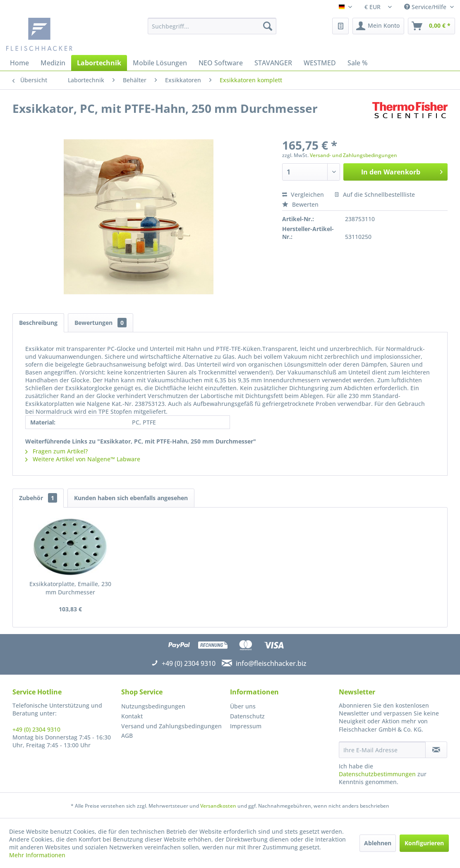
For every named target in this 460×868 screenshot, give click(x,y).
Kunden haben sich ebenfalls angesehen (131, 498)
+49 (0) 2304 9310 (36, 729)
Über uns (243, 706)
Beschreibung (38, 323)
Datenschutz (247, 716)
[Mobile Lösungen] (160, 63)
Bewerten (300, 204)
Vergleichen (303, 194)
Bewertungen (101, 323)
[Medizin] (53, 63)
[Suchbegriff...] (212, 26)
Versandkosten (218, 806)
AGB (127, 736)
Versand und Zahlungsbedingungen (171, 726)
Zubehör (38, 498)
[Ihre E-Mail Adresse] (382, 750)
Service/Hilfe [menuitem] (426, 7)
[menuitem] (212, 26)
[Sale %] (358, 63)
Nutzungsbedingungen (153, 706)
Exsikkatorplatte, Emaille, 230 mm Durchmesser (70, 588)
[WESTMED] (320, 63)
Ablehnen (378, 843)
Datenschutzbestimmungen (377, 774)
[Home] (19, 63)
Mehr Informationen (37, 855)
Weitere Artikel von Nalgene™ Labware (83, 459)
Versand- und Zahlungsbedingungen (353, 155)
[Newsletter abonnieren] (436, 750)
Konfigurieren (424, 843)
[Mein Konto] (378, 26)
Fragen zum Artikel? (56, 451)
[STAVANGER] (273, 63)
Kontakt (132, 716)
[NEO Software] (221, 63)
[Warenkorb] (431, 26)
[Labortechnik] (99, 63)
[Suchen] (268, 26)
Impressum (246, 726)
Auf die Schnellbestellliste (375, 194)
